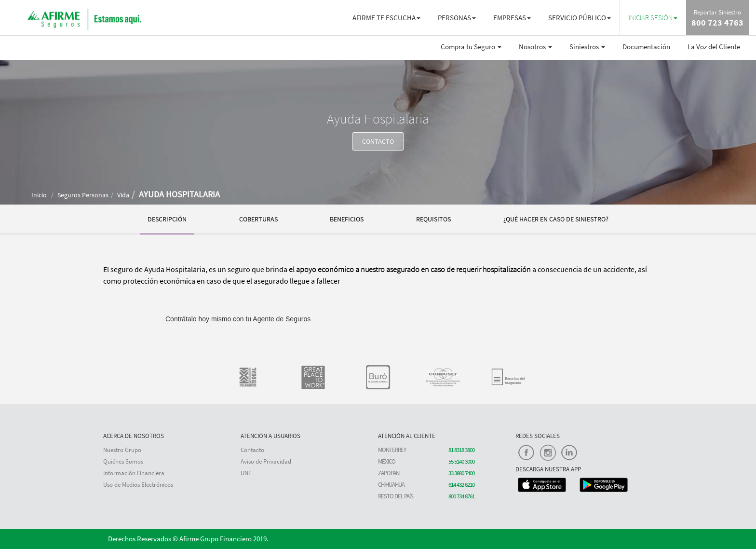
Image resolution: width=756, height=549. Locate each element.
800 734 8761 (461, 496)
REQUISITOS (433, 219)
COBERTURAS (258, 219)
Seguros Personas (83, 195)
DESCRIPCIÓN (167, 219)
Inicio (39, 195)
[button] (653, 18)
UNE (246, 473)
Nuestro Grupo (122, 450)
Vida (123, 195)
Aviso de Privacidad (266, 461)
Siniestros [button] (587, 47)
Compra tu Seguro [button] (471, 47)
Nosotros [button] (535, 47)
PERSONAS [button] (457, 18)
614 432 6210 (461, 485)
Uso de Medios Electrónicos (138, 485)
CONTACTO (378, 141)
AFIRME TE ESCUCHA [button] (386, 18)
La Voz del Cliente (714, 47)
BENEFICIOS (347, 219)
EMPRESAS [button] (512, 18)
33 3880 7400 (461, 473)
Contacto (252, 450)
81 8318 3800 (461, 450)
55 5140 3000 (461, 461)
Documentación (646, 47)
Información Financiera (134, 473)
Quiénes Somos (123, 461)
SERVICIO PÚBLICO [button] (580, 18)
